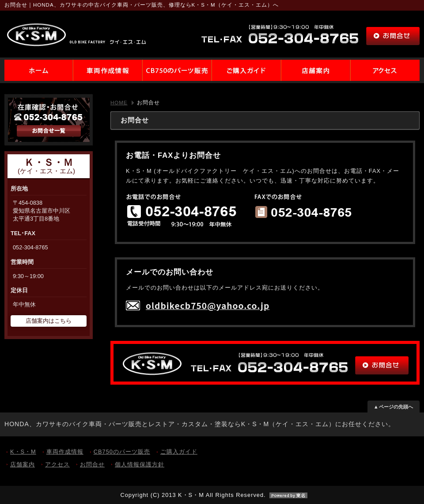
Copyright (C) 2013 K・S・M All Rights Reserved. (212, 495)
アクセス (57, 464)
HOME (119, 103)
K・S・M (23, 452)
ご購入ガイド (179, 452)
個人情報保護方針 (140, 464)
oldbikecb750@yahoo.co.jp (208, 305)
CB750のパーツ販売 (122, 452)
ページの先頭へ (396, 407)
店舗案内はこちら (49, 321)
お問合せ (92, 464)
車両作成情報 (65, 452)
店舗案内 (23, 464)
